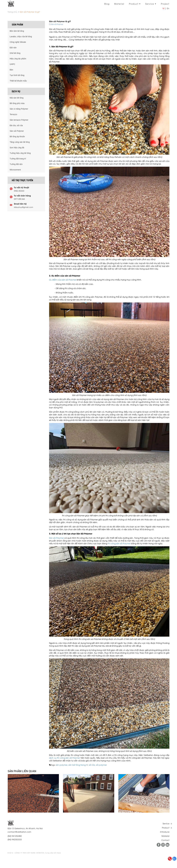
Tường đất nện (16, 164)
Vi (163, 8)
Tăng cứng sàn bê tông (20, 142)
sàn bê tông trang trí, (79, 765)
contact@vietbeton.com (19, 832)
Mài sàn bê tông (17, 98)
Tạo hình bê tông (17, 75)
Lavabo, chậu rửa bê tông (21, 37)
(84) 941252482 (15, 836)
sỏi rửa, (93, 765)
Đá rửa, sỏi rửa (16, 125)
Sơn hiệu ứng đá (17, 148)
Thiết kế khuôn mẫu (18, 81)
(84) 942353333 (15, 839)
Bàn (11, 70)
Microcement (15, 170)
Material (119, 4)
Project (165, 4)
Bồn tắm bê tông (17, 31)
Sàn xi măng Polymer (19, 109)
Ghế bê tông (15, 53)
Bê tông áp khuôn (17, 137)
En (168, 8)
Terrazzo (13, 114)
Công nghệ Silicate (18, 42)
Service (151, 4)
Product (135, 4)
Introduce (165, 832)
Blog (107, 4)
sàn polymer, (62, 765)
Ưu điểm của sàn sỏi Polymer (63, 280)
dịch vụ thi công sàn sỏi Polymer (65, 758)
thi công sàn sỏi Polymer (119, 543)
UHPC (12, 64)
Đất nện (13, 48)
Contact (165, 840)
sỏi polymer (101, 765)
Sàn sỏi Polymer (56, 538)
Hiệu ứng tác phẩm (18, 59)
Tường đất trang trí (18, 159)
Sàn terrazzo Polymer (19, 120)
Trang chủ (12, 12)
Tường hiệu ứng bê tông (20, 153)
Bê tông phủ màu (17, 103)
